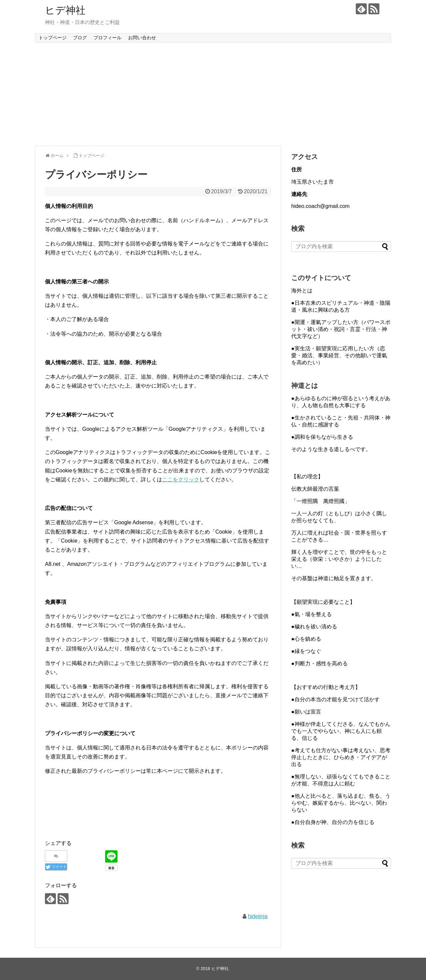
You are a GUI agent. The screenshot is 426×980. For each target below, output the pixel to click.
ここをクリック (181, 480)
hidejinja (258, 916)
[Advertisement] (213, 94)
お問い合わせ (142, 38)
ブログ (80, 38)
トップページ (53, 38)
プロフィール (107, 38)
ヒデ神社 (65, 10)
